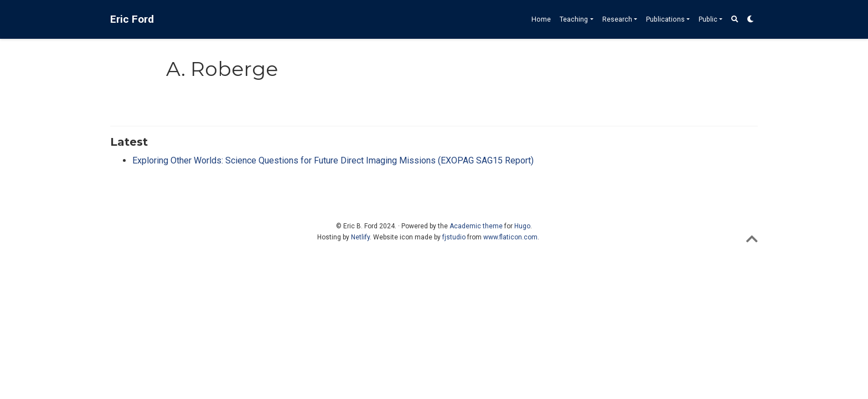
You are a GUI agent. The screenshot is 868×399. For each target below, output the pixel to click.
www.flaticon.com (510, 237)
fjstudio (454, 237)
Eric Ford (132, 19)
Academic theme (476, 226)
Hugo (522, 226)
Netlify (360, 237)
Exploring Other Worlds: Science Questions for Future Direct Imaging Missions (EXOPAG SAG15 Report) (333, 160)
